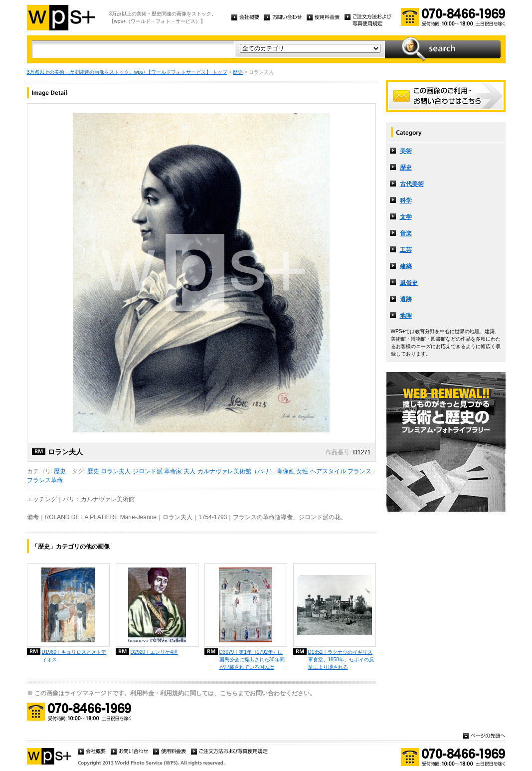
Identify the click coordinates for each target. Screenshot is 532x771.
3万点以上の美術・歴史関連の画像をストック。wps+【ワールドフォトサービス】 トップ (127, 72)
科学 (406, 200)
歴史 (238, 72)
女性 (302, 471)
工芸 (406, 250)
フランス (359, 471)
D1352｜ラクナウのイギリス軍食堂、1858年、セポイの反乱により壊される (341, 660)
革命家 (173, 471)
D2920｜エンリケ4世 (154, 652)
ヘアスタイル (328, 471)
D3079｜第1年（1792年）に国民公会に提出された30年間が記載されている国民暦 (252, 660)
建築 (406, 266)
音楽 (406, 233)
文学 (406, 217)
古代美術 (412, 184)
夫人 (189, 471)
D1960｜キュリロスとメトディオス (74, 656)
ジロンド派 (148, 471)
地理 (406, 316)
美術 (406, 151)
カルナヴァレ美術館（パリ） (236, 471)
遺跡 (406, 299)
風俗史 (409, 283)
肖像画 (286, 471)
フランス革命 (45, 480)
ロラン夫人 (116, 471)
